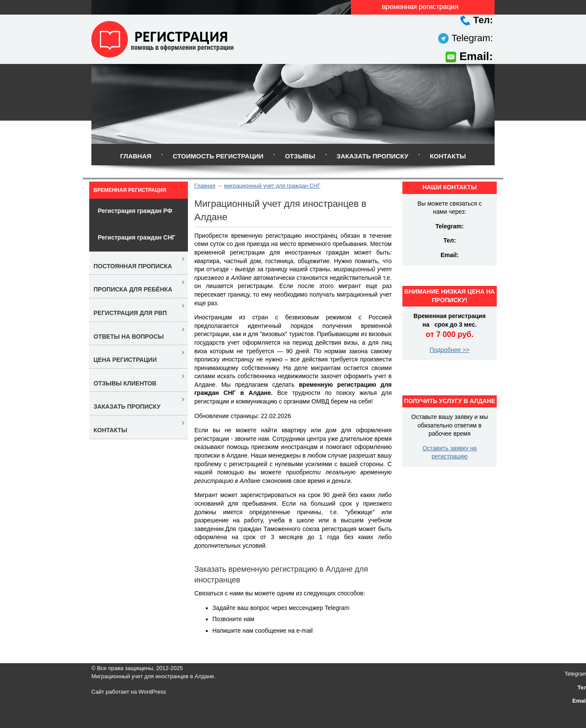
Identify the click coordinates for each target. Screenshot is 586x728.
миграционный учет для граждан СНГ (272, 186)
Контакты (448, 156)
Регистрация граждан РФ (135, 211)
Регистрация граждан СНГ (137, 237)
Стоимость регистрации (218, 156)
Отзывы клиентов (125, 383)
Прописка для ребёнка (133, 289)
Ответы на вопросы (129, 337)
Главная (136, 156)
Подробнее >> (450, 350)
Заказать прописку (373, 156)
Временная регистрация (130, 190)
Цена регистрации (125, 360)
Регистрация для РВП (130, 313)
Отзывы (300, 156)
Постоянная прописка (133, 266)
